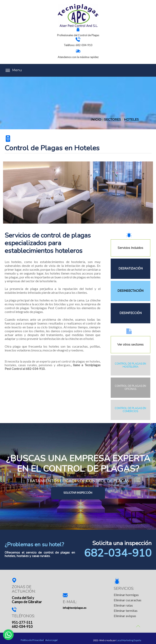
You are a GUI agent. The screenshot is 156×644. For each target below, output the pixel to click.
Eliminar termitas (126, 611)
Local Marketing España (129, 640)
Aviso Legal (51, 640)
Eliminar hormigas (126, 595)
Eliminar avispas (125, 616)
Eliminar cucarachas (128, 600)
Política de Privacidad (32, 640)
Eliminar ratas (123, 605)
